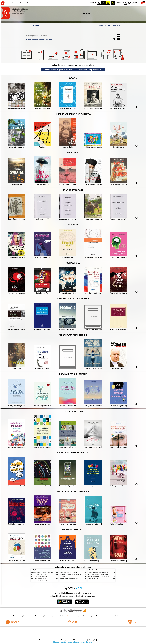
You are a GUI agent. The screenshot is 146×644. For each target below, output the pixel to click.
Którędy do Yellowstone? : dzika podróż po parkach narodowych (104, 576)
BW (103, 3)
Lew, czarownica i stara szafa (39, 574)
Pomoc (30, 3)
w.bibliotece (62, 616)
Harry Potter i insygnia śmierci (39, 576)
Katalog (36, 25)
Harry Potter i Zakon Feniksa (39, 578)
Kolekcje (49, 39)
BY (113, 3)
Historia (21, 3)
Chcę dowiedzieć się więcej (63, 642)
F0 (126, 3)
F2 (135, 3)
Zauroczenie (63, 580)
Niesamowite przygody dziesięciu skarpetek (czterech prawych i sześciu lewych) (52, 580)
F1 (130, 3)
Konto (38, 3)
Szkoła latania (63, 576)
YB (108, 3)
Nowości (11, 3)
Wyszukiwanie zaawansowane (35, 39)
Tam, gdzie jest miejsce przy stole (96, 580)
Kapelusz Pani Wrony (93, 578)
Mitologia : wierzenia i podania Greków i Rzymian (44, 573)
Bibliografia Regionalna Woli (109, 25)
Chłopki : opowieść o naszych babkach (70, 573)
